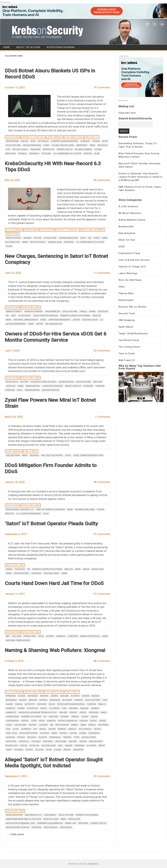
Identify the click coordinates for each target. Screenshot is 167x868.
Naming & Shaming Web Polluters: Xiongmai (55, 650)
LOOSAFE (43, 725)
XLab (97, 154)
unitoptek (11, 741)
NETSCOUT (103, 145)
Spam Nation (126, 327)
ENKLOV (102, 704)
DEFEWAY (42, 704)
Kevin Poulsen (51, 819)
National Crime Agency (26, 320)
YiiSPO (9, 750)
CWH (105, 700)
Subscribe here (127, 113)
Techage (31, 737)
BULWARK (67, 700)
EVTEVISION (32, 708)
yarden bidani (32, 390)
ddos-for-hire (13, 145)
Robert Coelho (65, 149)
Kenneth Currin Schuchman (75, 316)
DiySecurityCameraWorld (71, 704)
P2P (35, 729)
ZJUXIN (58, 750)
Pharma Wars (126, 293)
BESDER (95, 696)
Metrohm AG (62, 725)
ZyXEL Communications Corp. (88, 455)
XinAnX (69, 746)
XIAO (60, 746)
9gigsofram (12, 141)
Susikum (10, 737)
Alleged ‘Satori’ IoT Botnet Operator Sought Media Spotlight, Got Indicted (54, 763)
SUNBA (83, 733)
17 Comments (102, 273)
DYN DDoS (103, 311)
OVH (8, 149)
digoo (52, 704)
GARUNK (84, 708)
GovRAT (50, 636)
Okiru (43, 320)
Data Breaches (127, 233)
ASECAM (64, 696)
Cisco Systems (93, 700)
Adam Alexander (34, 311)
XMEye (102, 746)
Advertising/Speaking (61, 47)
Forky (46, 145)
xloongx (91, 746)
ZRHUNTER (78, 750)
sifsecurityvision (28, 733)
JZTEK (34, 721)
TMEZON (67, 737)
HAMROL (95, 708)
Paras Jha (71, 823)
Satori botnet (22, 573)
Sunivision (94, 733)
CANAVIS (79, 700)
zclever (39, 750)
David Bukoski (66, 382)
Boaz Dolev (12, 382)
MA (52, 725)
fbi (90, 238)
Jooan (85, 717)
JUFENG (25, 721)
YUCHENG (19, 750)
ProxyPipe (36, 149)
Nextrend (103, 725)
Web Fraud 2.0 (92, 137)
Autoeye (75, 696)
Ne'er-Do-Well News (90, 230)
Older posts (16, 834)
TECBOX (21, 737)
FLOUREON (54, 708)
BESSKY (23, 700)
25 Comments (102, 351)
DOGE (122, 247)
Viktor (39, 324)
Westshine (61, 741)
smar (54, 733)
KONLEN (84, 721)
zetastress (66, 827)
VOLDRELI (36, 741)
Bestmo (33, 700)
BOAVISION (55, 700)
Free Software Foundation (50, 509)
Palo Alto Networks (52, 455)
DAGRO (9, 704)
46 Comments (102, 180)
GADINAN (73, 708)
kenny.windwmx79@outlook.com (23, 819)
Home (7, 47)
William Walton (54, 324)
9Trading (11, 696)
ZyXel (68, 455)
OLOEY (16, 729)
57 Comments (102, 594)
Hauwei (63, 712)
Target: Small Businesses (133, 333)
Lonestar (73, 636)
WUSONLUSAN (49, 746)
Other (122, 287)
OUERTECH (26, 729)
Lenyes (103, 721)
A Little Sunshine (14, 230)
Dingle (83, 311)
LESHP (9, 725)
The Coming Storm (74, 137)
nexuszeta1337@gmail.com (20, 823)
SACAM (52, 729)
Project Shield (20, 149)
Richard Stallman (85, 509)
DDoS (105, 141)
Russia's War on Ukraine (132, 307)
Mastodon (93, 864)
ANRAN (54, 696)
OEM (8, 729)
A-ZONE (22, 696)
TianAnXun (55, 737)
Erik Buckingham (32, 145)
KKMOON (51, 721)
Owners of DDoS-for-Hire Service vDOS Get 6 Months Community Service (56, 337)
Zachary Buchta (51, 390)
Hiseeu (83, 712)
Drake (92, 311)
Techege (43, 737)
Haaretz (61, 636)
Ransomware (126, 300)
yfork (9, 246)
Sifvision (44, 733)
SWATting (36, 573)
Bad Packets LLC (33, 815)
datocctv (30, 704)
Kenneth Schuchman (87, 815)
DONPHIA (92, 704)
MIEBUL (75, 725)
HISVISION (94, 712)
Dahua (19, 704)
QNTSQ (43, 729)
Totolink (46, 154)
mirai (92, 145)
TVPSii (76, 737)
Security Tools (127, 313)
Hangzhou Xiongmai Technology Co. (38, 712)
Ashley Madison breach (132, 220)
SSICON (73, 733)
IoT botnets (25, 316)
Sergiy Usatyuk (73, 386)
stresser (69, 242)
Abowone (33, 696)
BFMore (43, 700)
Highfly (73, 712)
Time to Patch (31, 451)
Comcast (85, 141)
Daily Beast (50, 815)
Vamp (31, 324)
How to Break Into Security (134, 260)
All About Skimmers (130, 213)
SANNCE (62, 729)
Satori (76, 320)
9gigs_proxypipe (14, 815)
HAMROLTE (11, 712)
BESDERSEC (11, 700)
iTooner (65, 717)
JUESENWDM (12, 721)
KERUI (42, 721)
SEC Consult (85, 729)
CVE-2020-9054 (13, 455)
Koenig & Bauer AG (68, 721)
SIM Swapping (127, 320)
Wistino (73, 741)
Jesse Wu (11, 386)
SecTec (97, 729)
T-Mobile (22, 154)
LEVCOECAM (20, 725)
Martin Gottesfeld (90, 636)
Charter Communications (65, 141)
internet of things (31, 717)
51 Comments (102, 534)
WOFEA (24, 746)
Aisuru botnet (14, 238)
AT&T (33, 141)
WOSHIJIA (34, 746)
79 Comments (102, 87)
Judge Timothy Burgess (46, 316)
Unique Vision (89, 737)
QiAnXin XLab (55, 242)
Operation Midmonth (60, 320)
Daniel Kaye (30, 636)
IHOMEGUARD (12, 717)
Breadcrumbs (31, 230)
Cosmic (96, 141)
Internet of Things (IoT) (33, 137)
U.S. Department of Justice (67, 154)
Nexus (86, 569)
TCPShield (34, 154)
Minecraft (82, 145)
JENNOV (75, 717)
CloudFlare (50, 238)
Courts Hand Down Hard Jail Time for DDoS (54, 583)
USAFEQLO (24, 741)
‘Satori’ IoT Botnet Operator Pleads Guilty (51, 524)
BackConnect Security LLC (20, 509)
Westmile (48, 741)
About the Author (28, 47)
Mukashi (34, 455)
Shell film (11, 733)
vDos (20, 390)
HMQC (104, 712)
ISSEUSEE (53, 717)
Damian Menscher (68, 238)
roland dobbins (83, 149)
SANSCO (72, 729)
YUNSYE (29, 750)
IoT (45, 717)
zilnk (49, 750)
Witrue (83, 741)
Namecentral (33, 386)
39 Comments (102, 776)
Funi (64, 708)
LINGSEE (32, 725)
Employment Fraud (129, 253)
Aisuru (25, 141)
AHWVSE (44, 696)
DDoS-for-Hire (13, 137)
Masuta (97, 316)
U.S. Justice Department (29, 514)
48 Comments (102, 482)
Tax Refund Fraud (129, 340)
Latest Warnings (55, 137)
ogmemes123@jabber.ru (50, 823)
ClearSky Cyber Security (43, 382)
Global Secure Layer (63, 145)
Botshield (43, 141)
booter (37, 238)
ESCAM (21, 708)
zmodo (67, 750)
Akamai (27, 238)
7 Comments (102, 417)
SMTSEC (63, 733)
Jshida (94, 717)
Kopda (93, 721)
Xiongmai (80, 746)
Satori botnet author (18, 827)
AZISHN (86, 696)
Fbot (14, 316)
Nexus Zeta (98, 569)
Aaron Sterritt (14, 311)
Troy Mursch (51, 827)
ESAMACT (11, 708)
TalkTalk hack (90, 320)
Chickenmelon (53, 311)
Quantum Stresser (53, 386)
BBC (8, 636)
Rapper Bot (49, 149)
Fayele (44, 708)
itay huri (98, 382)
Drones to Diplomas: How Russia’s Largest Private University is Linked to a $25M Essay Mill (140, 177)
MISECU (92, 725)
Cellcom (17, 636)
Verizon (88, 154)
